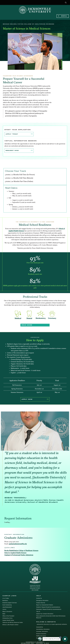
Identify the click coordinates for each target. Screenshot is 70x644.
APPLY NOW (35, 399)
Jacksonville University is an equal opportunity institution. (52, 624)
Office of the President (8, 616)
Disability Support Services (10, 603)
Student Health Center (8, 620)
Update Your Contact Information (45, 614)
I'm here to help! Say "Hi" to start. (52, 639)
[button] (66, 3)
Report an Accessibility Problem (45, 605)
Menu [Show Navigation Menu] (63, 16)
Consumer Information (42, 631)
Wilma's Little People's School (10, 625)
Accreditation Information (43, 629)
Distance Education (41, 634)
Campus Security (41, 603)
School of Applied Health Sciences (15, 553)
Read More (27, 325)
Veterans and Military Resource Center (13, 622)
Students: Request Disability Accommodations (48, 607)
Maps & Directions (7, 612)
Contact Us (39, 598)
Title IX (38, 612)
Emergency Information (42, 600)
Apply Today (19, 134)
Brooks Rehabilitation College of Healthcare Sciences (21, 551)
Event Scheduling (7, 605)
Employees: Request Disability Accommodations (49, 609)
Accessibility (40, 627)
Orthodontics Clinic (8, 618)
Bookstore (5, 600)
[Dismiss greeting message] (60, 637)
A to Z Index (6, 598)
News (4, 614)
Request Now (19, 151)
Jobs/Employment (7, 607)
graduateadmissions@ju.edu (18, 544)
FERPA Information (41, 636)
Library (4, 609)
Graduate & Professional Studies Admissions (19, 555)
